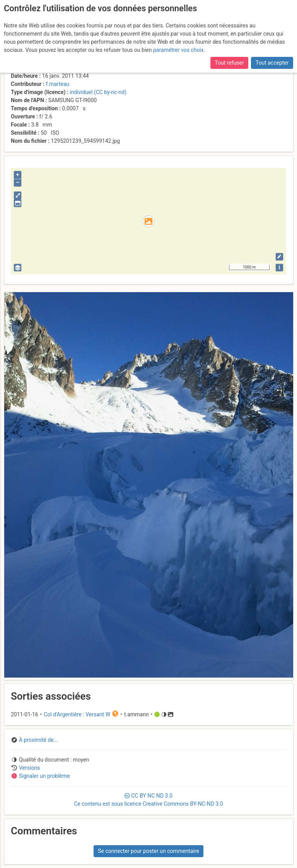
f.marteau (57, 84)
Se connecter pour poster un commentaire (148, 851)
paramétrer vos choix (178, 50)
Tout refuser (229, 63)
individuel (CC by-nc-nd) (98, 92)
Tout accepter (272, 63)
